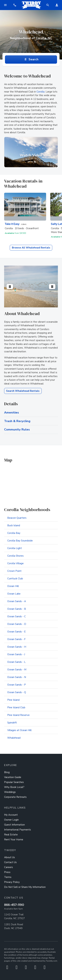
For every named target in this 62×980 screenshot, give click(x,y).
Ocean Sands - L (16, 662)
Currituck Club (15, 579)
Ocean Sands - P (17, 685)
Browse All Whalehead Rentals (31, 248)
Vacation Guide (13, 777)
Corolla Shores (15, 556)
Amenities (11, 413)
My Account (11, 815)
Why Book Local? (14, 787)
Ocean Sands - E (16, 632)
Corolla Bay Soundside (20, 541)
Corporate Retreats (15, 797)
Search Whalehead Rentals (23, 391)
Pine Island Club (16, 707)
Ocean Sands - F (16, 639)
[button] (15, 5)
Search (31, 59)
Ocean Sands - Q (17, 692)
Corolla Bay (14, 533)
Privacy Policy (12, 882)
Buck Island (14, 525)
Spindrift (12, 723)
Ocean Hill (13, 586)
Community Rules (17, 429)
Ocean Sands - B (17, 609)
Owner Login (11, 820)
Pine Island (13, 700)
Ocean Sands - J (16, 654)
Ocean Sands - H (17, 647)
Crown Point (14, 571)
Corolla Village (15, 563)
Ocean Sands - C (17, 616)
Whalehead (14, 738)
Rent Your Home (14, 840)
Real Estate (11, 835)
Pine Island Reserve (18, 715)
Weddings (10, 792)
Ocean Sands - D (17, 624)
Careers (9, 867)
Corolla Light (15, 548)
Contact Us (10, 862)
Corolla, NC (44, 38)
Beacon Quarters (17, 518)
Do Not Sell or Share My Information (25, 887)
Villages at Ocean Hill (19, 730)
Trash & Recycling (17, 421)
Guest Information (14, 825)
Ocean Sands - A (17, 601)
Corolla (41, 92)
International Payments (18, 830)
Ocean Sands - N (17, 677)
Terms (8, 877)
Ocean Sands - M (17, 670)
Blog (7, 772)
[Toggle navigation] (5, 5)
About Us (10, 857)
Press (7, 872)
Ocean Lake (14, 594)
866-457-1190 (14, 905)
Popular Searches (14, 782)
